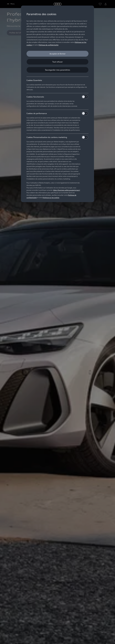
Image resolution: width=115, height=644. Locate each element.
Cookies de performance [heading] (57, 113)
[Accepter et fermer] (57, 54)
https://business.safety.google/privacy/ (67, 190)
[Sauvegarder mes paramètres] (57, 70)
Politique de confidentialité (49, 45)
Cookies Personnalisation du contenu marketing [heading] (57, 137)
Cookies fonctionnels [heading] (57, 97)
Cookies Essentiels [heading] (34, 80)
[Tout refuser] (57, 62)
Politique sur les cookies (51, 198)
